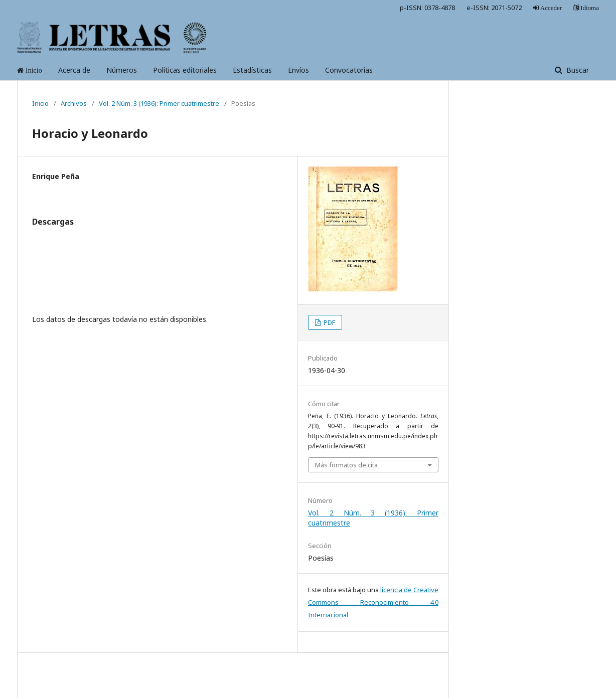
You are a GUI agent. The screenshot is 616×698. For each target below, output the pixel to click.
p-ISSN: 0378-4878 (427, 8)
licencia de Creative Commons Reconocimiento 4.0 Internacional (373, 602)
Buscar (577, 70)
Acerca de (74, 70)
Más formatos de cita (346, 465)
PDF (329, 322)
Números (122, 70)
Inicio (40, 103)
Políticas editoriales (185, 70)
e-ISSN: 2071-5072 (494, 8)
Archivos (74, 103)
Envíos (298, 70)
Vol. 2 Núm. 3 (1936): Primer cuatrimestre (159, 103)
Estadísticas (252, 70)
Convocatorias (349, 70)
